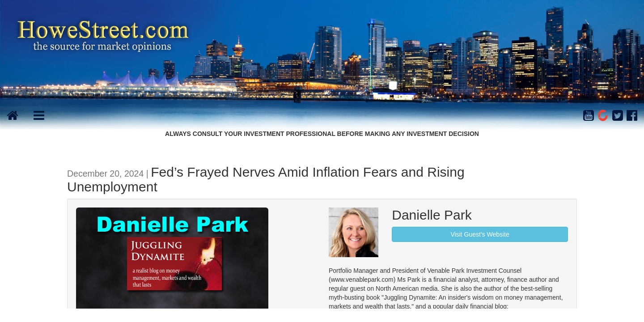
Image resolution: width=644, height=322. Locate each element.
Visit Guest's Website (480, 234)
